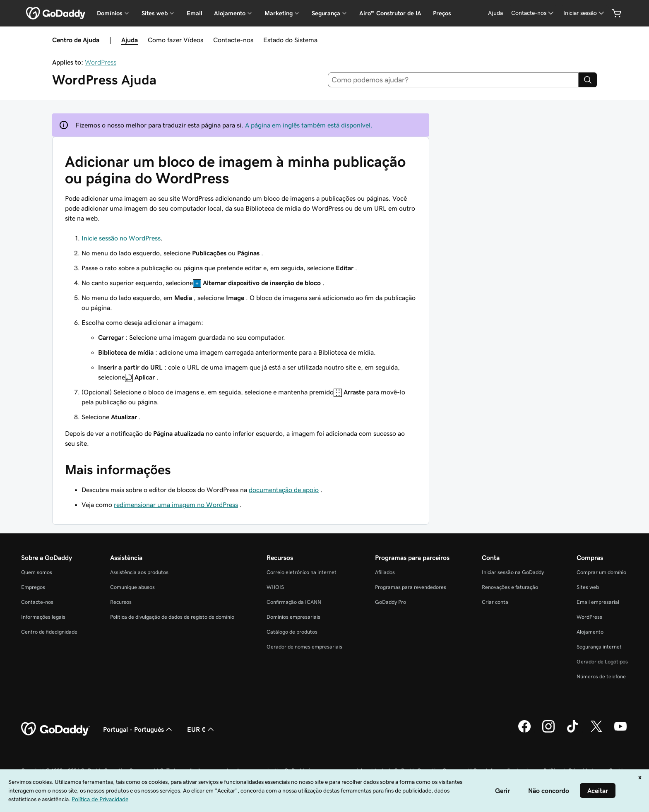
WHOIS (275, 587)
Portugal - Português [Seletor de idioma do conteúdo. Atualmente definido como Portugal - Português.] (138, 729)
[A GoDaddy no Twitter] (596, 731)
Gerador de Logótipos (602, 662)
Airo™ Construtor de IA (390, 13)
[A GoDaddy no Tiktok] (572, 731)
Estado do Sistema (290, 40)
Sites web (588, 587)
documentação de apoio (284, 490)
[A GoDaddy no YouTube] (620, 731)
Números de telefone (601, 676)
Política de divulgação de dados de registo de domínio (172, 617)
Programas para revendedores (411, 587)
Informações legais (43, 617)
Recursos (121, 602)
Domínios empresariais (293, 617)
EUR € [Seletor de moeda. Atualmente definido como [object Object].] (201, 729)
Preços (442, 13)
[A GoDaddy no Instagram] (548, 731)
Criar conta (495, 602)
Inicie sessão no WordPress (121, 238)
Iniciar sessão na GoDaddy (513, 572)
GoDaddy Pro (391, 602)
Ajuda (130, 40)
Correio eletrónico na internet (302, 572)
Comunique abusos (132, 587)
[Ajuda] (495, 13)
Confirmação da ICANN (294, 602)
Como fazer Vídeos (175, 40)
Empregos (33, 587)
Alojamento (590, 632)
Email (195, 13)
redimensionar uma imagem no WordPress (176, 504)
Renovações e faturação (510, 587)
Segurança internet (599, 647)
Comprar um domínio (601, 572)
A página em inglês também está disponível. (309, 125)
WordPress (101, 62)
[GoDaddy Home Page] (55, 729)
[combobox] (453, 80)
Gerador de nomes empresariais (304, 647)
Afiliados (385, 572)
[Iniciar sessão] (584, 13)
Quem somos (37, 572)
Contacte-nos (233, 40)
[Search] (588, 80)
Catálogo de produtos (292, 632)
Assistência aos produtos (139, 572)
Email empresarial (598, 602)
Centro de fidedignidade (49, 632)
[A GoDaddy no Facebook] (524, 731)
